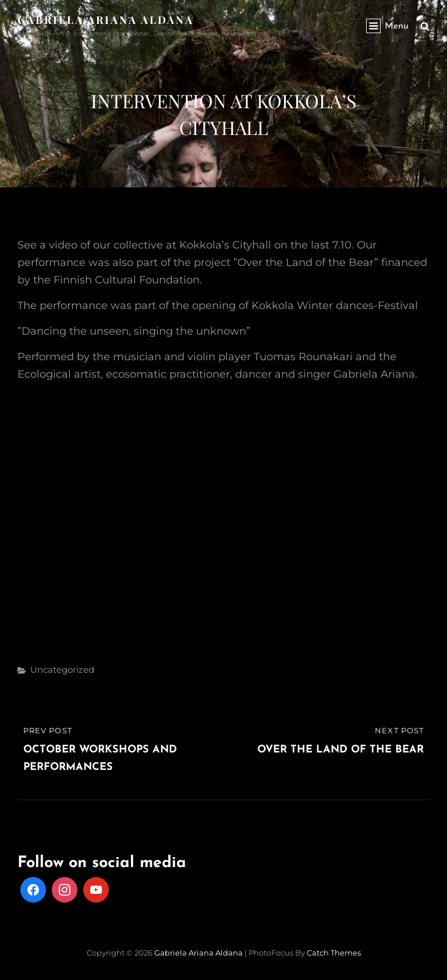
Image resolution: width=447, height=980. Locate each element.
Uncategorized (62, 670)
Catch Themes (334, 953)
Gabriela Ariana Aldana (106, 20)
